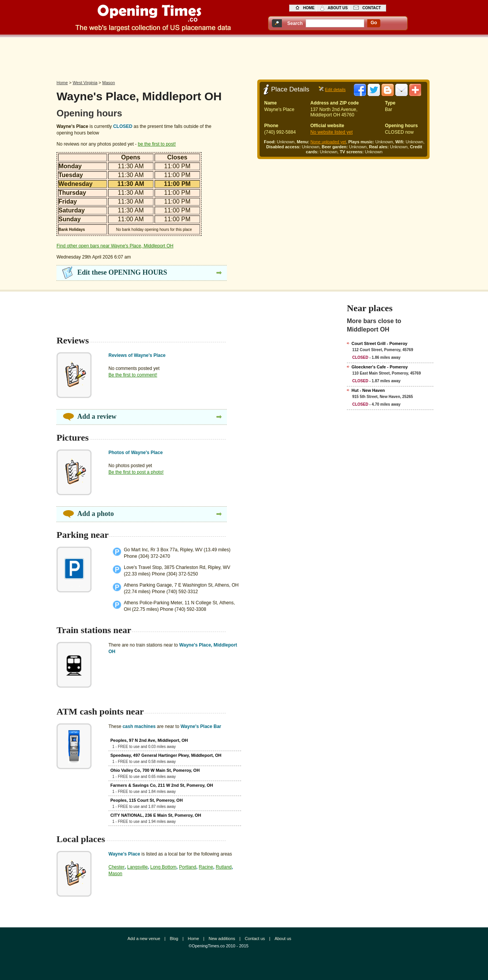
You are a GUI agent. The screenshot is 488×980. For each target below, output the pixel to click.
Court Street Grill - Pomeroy (379, 343)
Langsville (137, 867)
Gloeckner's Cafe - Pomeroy (380, 367)
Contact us (255, 939)
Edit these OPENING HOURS (122, 272)
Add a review (97, 416)
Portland (187, 867)
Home (62, 83)
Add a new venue (144, 939)
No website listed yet (331, 132)
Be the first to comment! (133, 375)
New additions (222, 939)
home (309, 8)
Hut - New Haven (368, 390)
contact (371, 8)
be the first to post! (157, 144)
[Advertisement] (244, 56)
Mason (109, 83)
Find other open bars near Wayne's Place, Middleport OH (115, 246)
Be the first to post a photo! (136, 472)
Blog (174, 939)
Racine (206, 867)
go (374, 23)
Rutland (224, 867)
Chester (117, 867)
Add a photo (96, 514)
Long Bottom (163, 867)
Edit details (335, 90)
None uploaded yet (328, 142)
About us (283, 939)
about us (338, 8)
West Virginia (85, 83)
